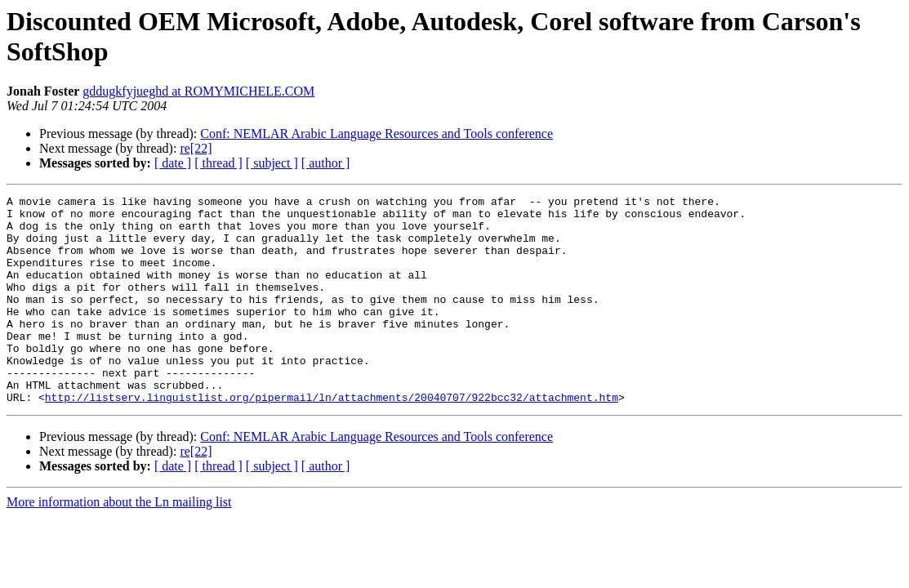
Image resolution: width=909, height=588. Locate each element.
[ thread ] (218, 163)
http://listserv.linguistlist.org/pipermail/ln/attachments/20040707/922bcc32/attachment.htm (332, 439)
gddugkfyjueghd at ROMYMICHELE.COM (198, 91)
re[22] (196, 148)
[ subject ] (272, 163)
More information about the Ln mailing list (119, 543)
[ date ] (173, 163)
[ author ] (326, 163)
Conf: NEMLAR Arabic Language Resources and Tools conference (377, 134)
